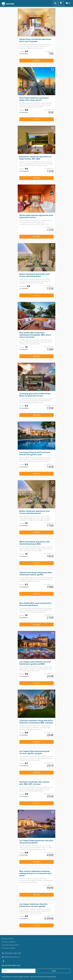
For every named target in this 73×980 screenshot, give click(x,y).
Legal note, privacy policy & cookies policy (43, 977)
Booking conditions (8, 939)
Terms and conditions (9, 948)
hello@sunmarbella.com (11, 957)
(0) (68, 3)
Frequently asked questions (10, 945)
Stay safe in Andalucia (9, 942)
